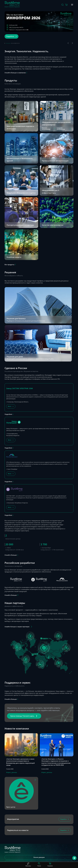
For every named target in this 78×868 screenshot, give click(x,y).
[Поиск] (63, 5)
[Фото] (11, 406)
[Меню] (72, 5)
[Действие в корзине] (67, 5)
